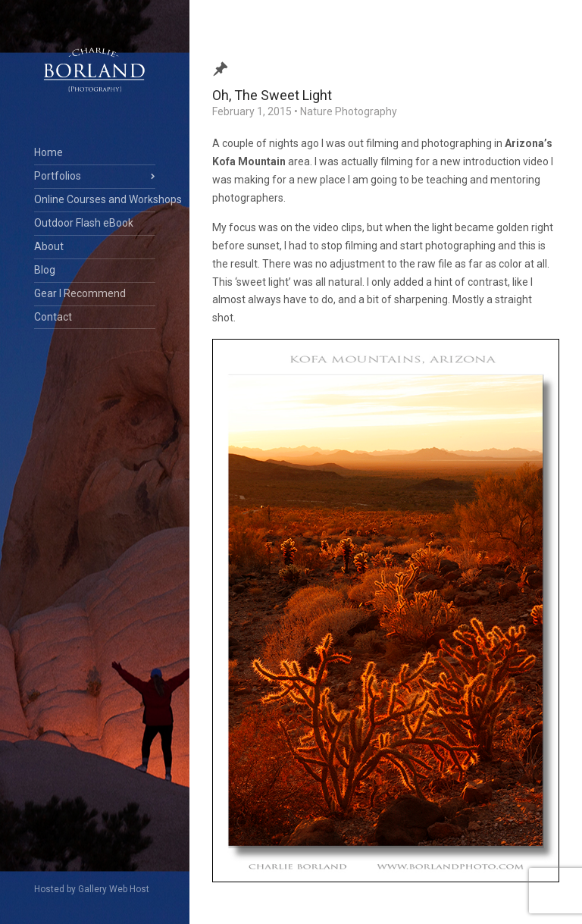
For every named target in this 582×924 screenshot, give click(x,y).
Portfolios (58, 176)
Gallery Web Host (114, 889)
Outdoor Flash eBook (84, 223)
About (49, 246)
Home (48, 152)
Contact (53, 317)
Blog (45, 270)
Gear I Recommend (80, 293)
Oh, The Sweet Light (272, 95)
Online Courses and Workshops (95, 199)
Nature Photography (349, 111)
